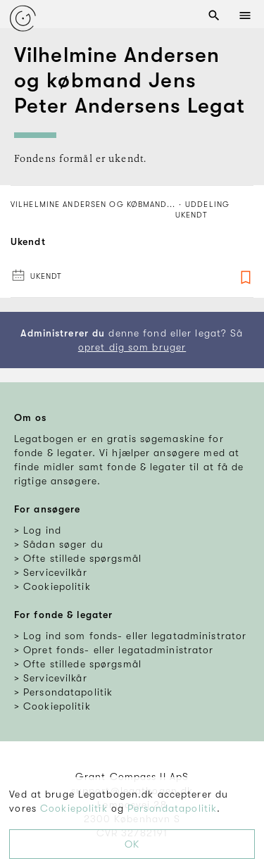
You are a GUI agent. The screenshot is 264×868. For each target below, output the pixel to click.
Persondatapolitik (172, 808)
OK (132, 844)
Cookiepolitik (74, 808)
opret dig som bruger (132, 347)
